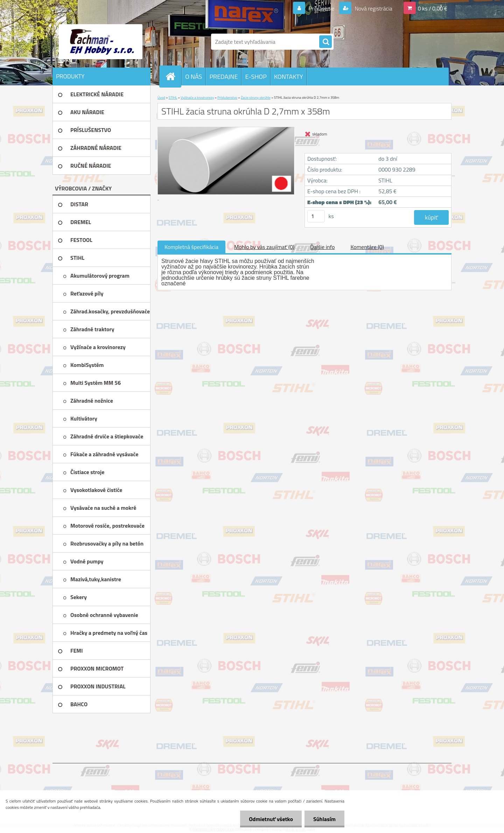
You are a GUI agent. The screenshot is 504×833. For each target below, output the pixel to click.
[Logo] (101, 42)
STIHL (173, 98)
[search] (325, 42)
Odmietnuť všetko (271, 819)
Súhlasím (324, 819)
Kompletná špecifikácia (191, 247)
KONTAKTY (289, 77)
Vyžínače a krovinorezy (197, 98)
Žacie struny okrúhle (256, 98)
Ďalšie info (322, 247)
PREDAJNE (223, 77)
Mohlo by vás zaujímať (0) (264, 247)
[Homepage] (173, 76)
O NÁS (194, 77)
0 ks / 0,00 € (433, 8)
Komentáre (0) (367, 247)
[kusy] (316, 216)
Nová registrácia (373, 8)
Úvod (161, 98)
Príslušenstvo (227, 98)
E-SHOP (256, 77)
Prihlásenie (321, 8)
